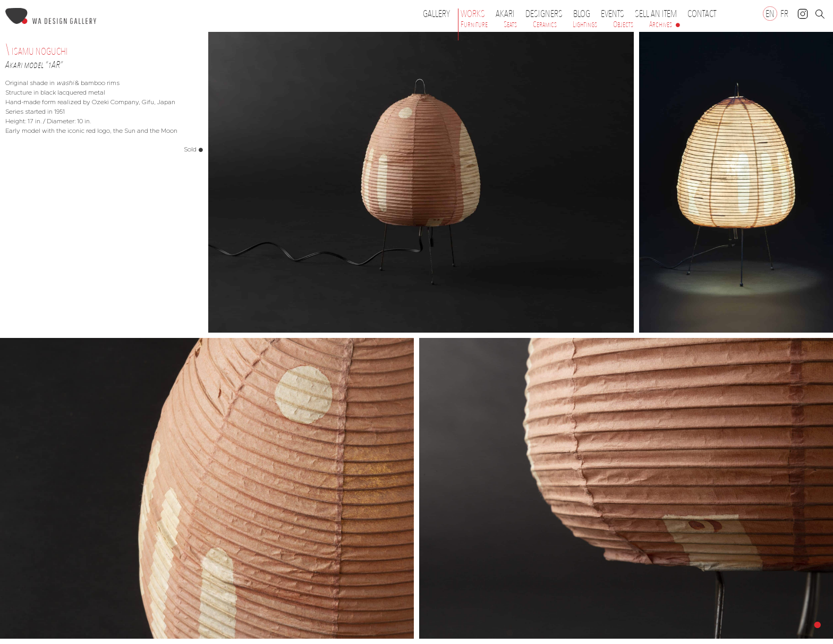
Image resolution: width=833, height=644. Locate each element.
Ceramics (545, 24)
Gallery (436, 14)
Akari (505, 14)
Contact (702, 14)
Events (615, 14)
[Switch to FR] (784, 14)
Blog (582, 14)
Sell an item (656, 14)
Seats (510, 24)
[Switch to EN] (770, 14)
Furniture (474, 24)
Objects (623, 24)
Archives (661, 24)
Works (475, 14)
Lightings (585, 24)
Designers (547, 14)
